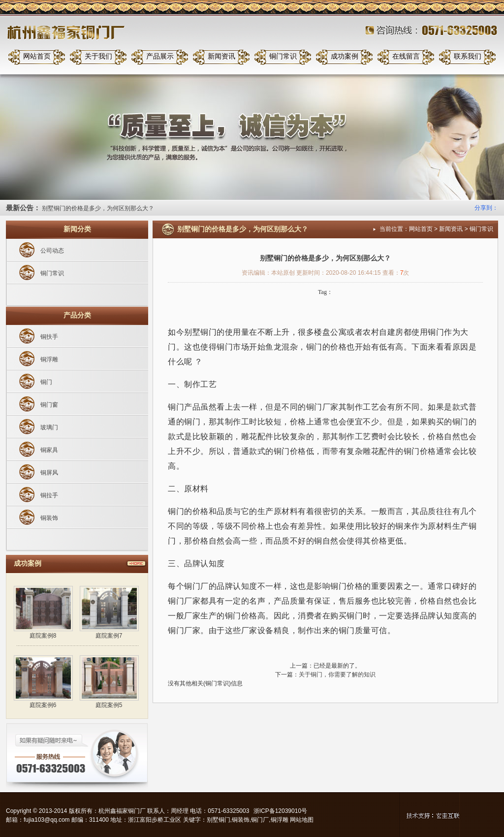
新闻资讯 (221, 56)
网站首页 (37, 56)
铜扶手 (49, 337)
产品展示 (160, 56)
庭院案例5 (109, 705)
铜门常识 (283, 56)
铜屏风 (49, 473)
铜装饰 (49, 518)
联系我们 (468, 56)
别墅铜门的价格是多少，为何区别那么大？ (98, 208)
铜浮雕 (49, 359)
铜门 (46, 382)
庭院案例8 (43, 636)
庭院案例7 (109, 636)
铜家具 (49, 450)
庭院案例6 (43, 705)
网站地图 (302, 820)
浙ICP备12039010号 (280, 811)
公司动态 (52, 251)
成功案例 (345, 56)
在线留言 (406, 56)
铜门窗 (49, 405)
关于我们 (98, 56)
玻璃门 (49, 427)
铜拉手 (49, 495)
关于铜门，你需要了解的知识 (337, 675)
